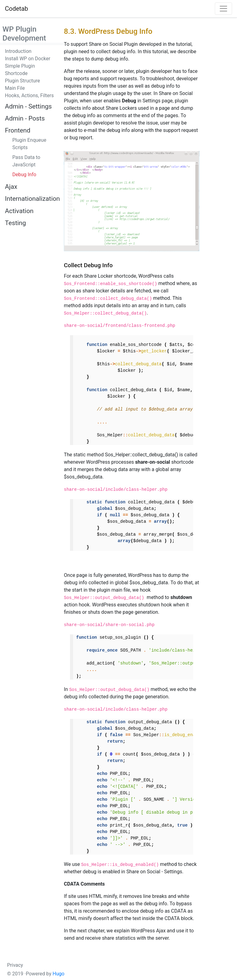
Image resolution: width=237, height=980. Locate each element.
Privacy (15, 965)
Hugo (58, 974)
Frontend (18, 130)
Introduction (18, 51)
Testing (15, 223)
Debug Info (24, 175)
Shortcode (16, 73)
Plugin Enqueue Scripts (29, 144)
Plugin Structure (22, 81)
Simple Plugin (20, 66)
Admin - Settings (28, 106)
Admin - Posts (25, 118)
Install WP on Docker (28, 59)
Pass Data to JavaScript (26, 161)
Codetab (16, 9)
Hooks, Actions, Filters (29, 95)
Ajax (11, 187)
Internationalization (32, 199)
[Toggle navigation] (223, 9)
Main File (15, 88)
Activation (19, 211)
